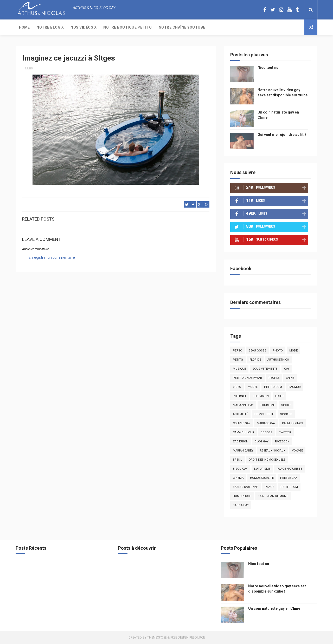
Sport (286, 405)
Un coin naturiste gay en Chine (274, 608)
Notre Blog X (50, 27)
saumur (295, 387)
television (261, 396)
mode (293, 351)
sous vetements (265, 369)
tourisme (267, 405)
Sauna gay (241, 505)
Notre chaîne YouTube (182, 27)
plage (269, 487)
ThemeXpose (157, 637)
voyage (297, 451)
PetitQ (238, 360)
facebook (282, 441)
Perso (238, 351)
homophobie (264, 414)
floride (255, 360)
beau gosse (257, 351)
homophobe (242, 496)
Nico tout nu (268, 68)
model (253, 387)
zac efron (241, 441)
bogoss (267, 432)
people (274, 378)
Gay (287, 369)
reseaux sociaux (273, 451)
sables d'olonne (246, 487)
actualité (240, 414)
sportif (286, 414)
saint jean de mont (273, 496)
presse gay (289, 478)
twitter (285, 432)
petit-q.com (273, 387)
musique (239, 369)
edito (279, 396)
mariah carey (243, 451)
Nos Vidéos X (84, 27)
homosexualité (262, 478)
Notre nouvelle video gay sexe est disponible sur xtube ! (283, 95)
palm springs (293, 423)
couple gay (242, 423)
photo (278, 351)
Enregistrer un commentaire (52, 257)
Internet (240, 396)
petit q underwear (247, 378)
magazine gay (243, 405)
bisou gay (240, 469)
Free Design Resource (188, 637)
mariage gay (266, 423)
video (237, 387)
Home (24, 27)
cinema (238, 478)
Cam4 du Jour (244, 432)
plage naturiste (289, 469)
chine (290, 378)
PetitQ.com (289, 487)
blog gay (262, 441)
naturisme (262, 469)
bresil (238, 460)
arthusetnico (278, 360)
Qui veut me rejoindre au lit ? (282, 135)
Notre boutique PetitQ (128, 27)
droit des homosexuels (267, 460)
